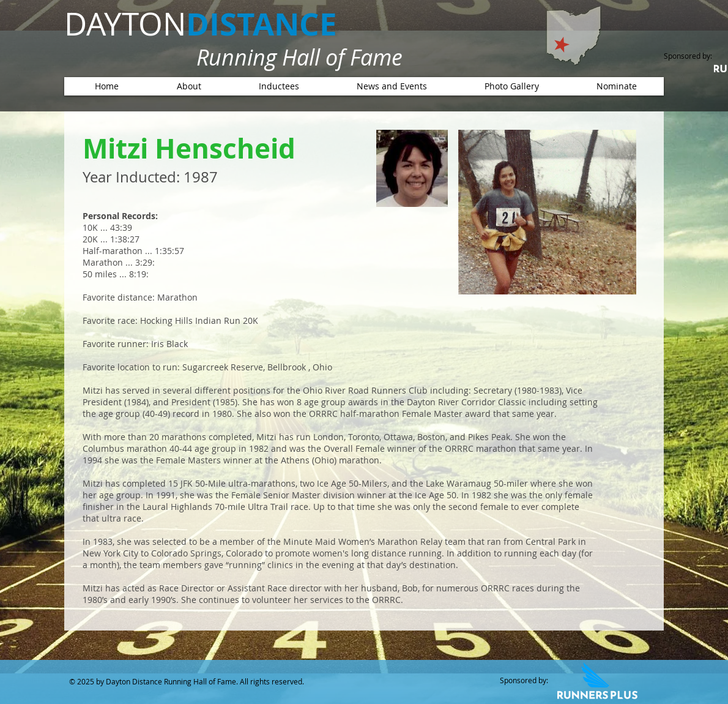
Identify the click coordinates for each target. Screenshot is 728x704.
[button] (279, 86)
